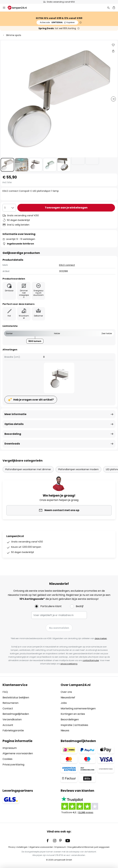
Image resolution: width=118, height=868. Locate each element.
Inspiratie (66, 725)
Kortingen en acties (73, 714)
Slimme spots (14, 35)
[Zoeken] (108, 8)
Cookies (7, 759)
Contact (8, 708)
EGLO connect (67, 265)
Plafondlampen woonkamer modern (78, 469)
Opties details (14, 424)
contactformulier (91, 660)
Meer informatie (15, 414)
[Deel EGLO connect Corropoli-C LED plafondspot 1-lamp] (113, 51)
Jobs (64, 703)
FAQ (5, 692)
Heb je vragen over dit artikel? (34, 400)
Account (8, 725)
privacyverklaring (69, 664)
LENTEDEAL (57, 22)
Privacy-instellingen (18, 847)
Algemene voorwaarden (18, 753)
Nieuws (65, 730)
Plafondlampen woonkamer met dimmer (28, 469)
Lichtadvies (81, 725)
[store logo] (19, 8)
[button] (7, 165)
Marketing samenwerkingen (78, 708)
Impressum (10, 748)
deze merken (101, 638)
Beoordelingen (70, 719)
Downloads (12, 444)
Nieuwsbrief (68, 698)
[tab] (30, 708)
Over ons (66, 692)
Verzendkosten (12, 719)
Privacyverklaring (13, 765)
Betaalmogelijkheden (16, 714)
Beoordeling (13, 434)
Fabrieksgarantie (13, 730)
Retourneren (10, 703)
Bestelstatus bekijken (16, 698)
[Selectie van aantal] (9, 208)
